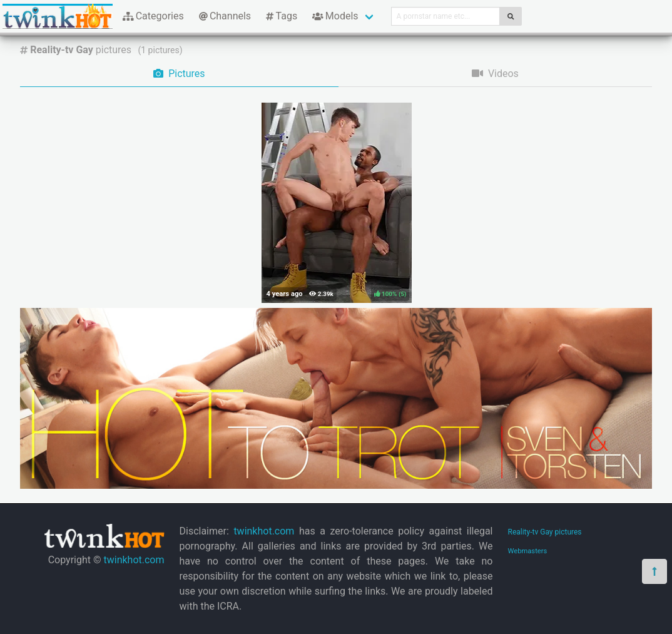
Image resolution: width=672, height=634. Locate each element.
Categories (153, 16)
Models (335, 16)
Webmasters (528, 551)
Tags (282, 16)
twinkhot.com (134, 560)
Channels (225, 16)
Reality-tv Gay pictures (545, 532)
